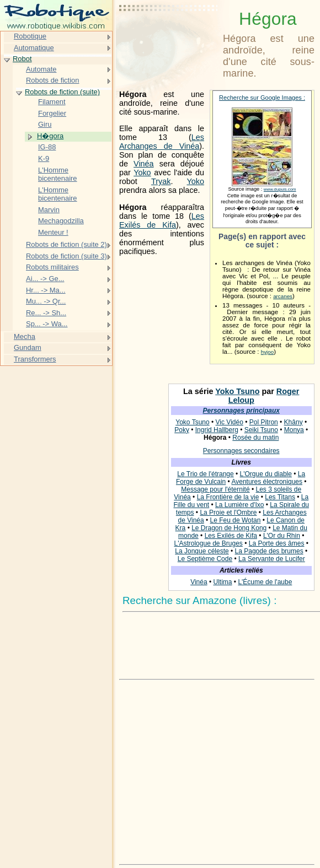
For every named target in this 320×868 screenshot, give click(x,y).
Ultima (222, 582)
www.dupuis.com (280, 189)
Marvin (49, 210)
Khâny (294, 422)
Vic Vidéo (230, 422)
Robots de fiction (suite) (62, 92)
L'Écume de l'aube (265, 582)
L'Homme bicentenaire (58, 174)
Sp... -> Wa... (47, 324)
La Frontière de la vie (228, 497)
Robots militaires (52, 267)
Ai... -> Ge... (45, 279)
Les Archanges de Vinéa (162, 142)
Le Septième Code (205, 559)
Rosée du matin (255, 438)
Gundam (28, 347)
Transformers (35, 359)
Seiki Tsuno (261, 430)
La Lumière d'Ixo (239, 505)
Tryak (161, 181)
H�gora (50, 136)
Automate (41, 69)
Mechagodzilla (61, 221)
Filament (52, 102)
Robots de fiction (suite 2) (66, 244)
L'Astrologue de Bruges (208, 543)
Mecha (25, 336)
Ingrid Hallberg (217, 430)
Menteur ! (53, 232)
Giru (45, 124)
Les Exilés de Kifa (162, 220)
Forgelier (52, 113)
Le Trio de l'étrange (205, 474)
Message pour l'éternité (215, 489)
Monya (294, 430)
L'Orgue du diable (266, 474)
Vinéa (144, 164)
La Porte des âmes (277, 543)
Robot (22, 59)
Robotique (30, 36)
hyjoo (267, 352)
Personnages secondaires (241, 451)
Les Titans (280, 497)
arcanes (283, 296)
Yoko (142, 172)
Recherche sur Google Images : (262, 98)
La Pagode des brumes (269, 551)
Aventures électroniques (267, 482)
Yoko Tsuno (237, 391)
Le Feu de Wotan (236, 520)
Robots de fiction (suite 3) (66, 256)
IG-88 (47, 147)
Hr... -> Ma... (46, 290)
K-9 (44, 158)
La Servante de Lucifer (272, 559)
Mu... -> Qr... (46, 301)
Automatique (34, 48)
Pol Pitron (264, 422)
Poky (182, 430)
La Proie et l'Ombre (228, 513)
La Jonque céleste (202, 551)
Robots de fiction (53, 80)
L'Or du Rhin (282, 536)
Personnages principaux (241, 411)
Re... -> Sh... (46, 313)
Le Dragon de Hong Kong (229, 528)
